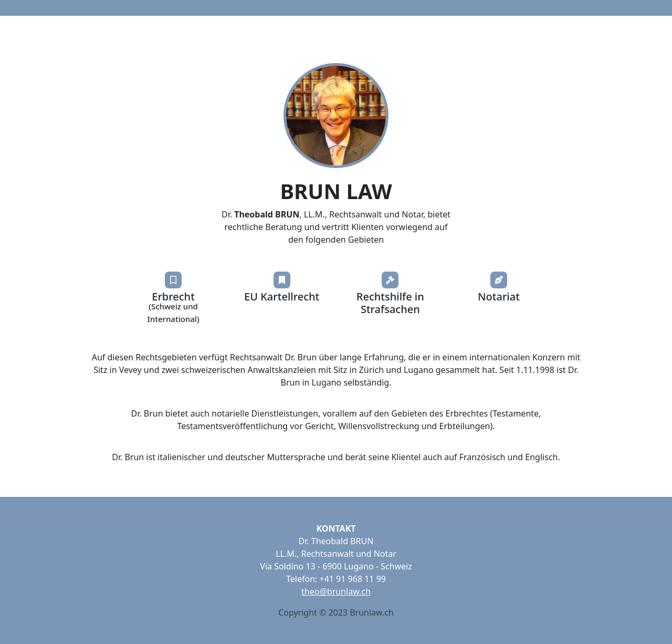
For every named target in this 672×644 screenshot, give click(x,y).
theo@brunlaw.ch (336, 591)
